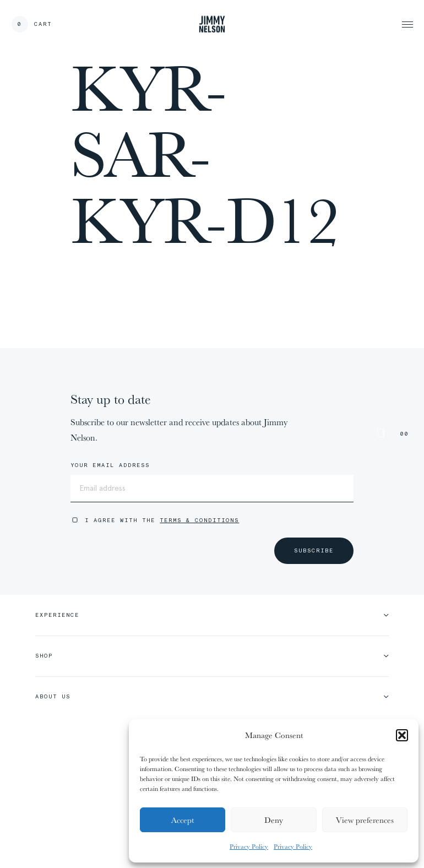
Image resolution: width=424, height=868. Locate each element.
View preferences (365, 820)
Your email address (110, 465)
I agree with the (162, 520)
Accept (183, 820)
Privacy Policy (249, 846)
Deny (274, 820)
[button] (402, 735)
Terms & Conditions (199, 520)
